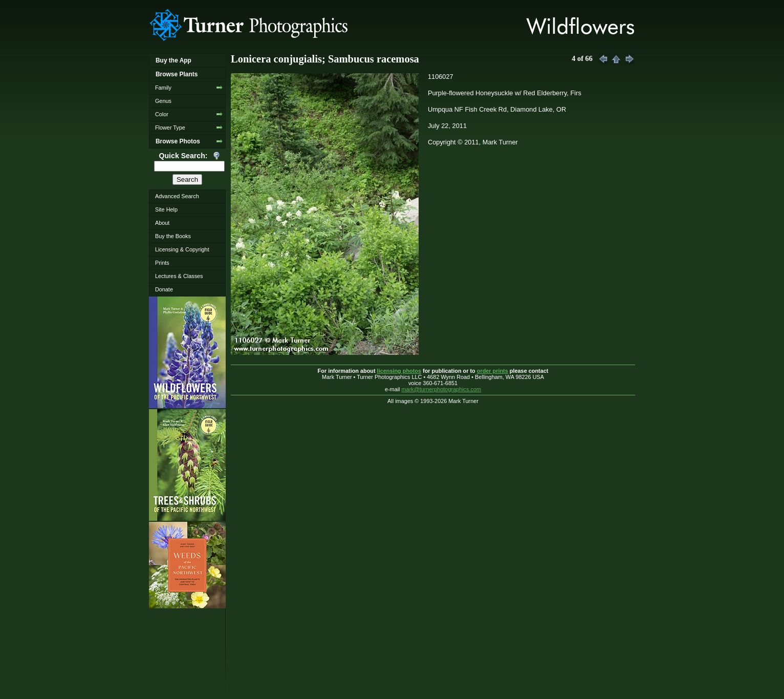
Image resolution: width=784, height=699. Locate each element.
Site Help (166, 209)
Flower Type (170, 128)
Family (163, 88)
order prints (493, 371)
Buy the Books (173, 236)
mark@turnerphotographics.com (442, 389)
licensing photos (399, 371)
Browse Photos (178, 141)
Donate (164, 289)
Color (162, 114)
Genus (163, 101)
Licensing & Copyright (182, 249)
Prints (162, 263)
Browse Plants (177, 74)
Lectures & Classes (179, 276)
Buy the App (173, 60)
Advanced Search (177, 196)
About (162, 223)
